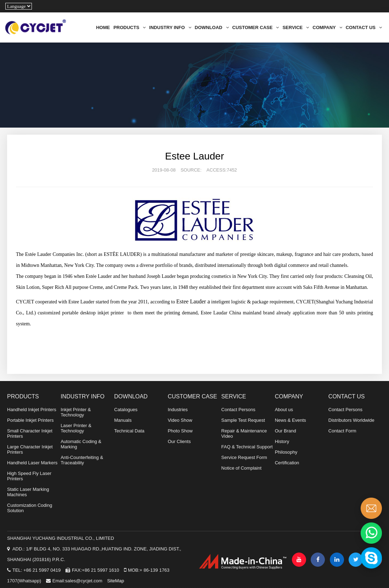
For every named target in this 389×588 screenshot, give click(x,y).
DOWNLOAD (212, 27)
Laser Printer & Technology (76, 428)
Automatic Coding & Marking (81, 444)
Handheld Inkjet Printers (32, 410)
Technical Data (129, 431)
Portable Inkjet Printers (30, 420)
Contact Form (342, 431)
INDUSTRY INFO (170, 27)
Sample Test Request (243, 420)
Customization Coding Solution (30, 508)
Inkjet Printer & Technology (76, 412)
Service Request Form (244, 457)
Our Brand (286, 431)
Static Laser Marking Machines (28, 492)
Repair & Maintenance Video (244, 433)
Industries (177, 410)
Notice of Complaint (241, 468)
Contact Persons (238, 410)
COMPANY (327, 27)
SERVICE (296, 27)
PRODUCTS (129, 27)
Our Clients (179, 441)
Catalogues (126, 410)
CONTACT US (364, 27)
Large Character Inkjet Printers (30, 449)
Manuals (123, 420)
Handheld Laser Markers (32, 463)
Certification (287, 463)
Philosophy (286, 452)
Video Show (180, 420)
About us (284, 410)
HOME (103, 27)
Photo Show (180, 431)
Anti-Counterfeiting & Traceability (82, 460)
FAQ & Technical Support (247, 447)
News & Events (291, 420)
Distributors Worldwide (351, 420)
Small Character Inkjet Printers (30, 433)
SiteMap (115, 581)
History (282, 441)
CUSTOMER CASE (256, 27)
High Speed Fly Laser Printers (29, 476)
